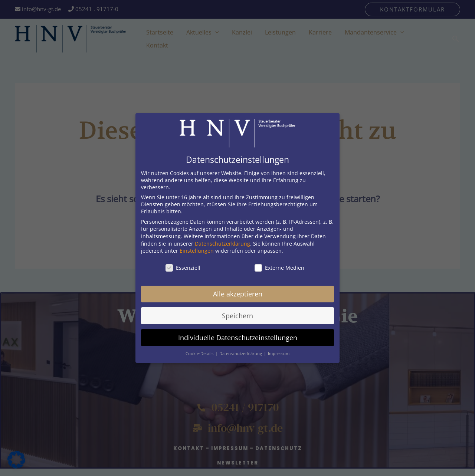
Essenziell (183, 264)
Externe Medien (279, 264)
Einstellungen (197, 247)
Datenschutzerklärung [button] (241, 350)
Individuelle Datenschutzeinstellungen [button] (238, 334)
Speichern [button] (237, 312)
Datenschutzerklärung (222, 240)
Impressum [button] (279, 350)
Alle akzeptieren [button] (238, 290)
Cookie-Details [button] (200, 350)
